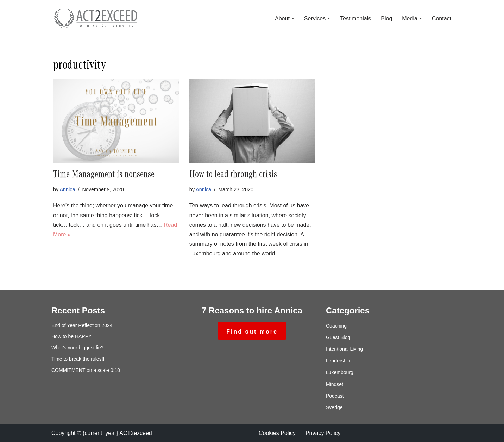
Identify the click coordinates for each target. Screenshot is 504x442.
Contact (442, 18)
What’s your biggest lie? (77, 348)
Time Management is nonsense (104, 175)
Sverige (334, 407)
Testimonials (355, 18)
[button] (293, 18)
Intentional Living (344, 349)
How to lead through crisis (233, 175)
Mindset (335, 384)
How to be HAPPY (71, 336)
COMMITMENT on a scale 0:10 (86, 370)
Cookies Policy (277, 433)
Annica (67, 189)
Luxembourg (340, 372)
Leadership (338, 361)
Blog (386, 18)
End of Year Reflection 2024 (82, 325)
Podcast (335, 396)
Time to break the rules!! (78, 359)
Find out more (252, 332)
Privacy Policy (323, 433)
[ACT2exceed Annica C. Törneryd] (95, 18)
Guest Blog (338, 337)
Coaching (336, 326)
